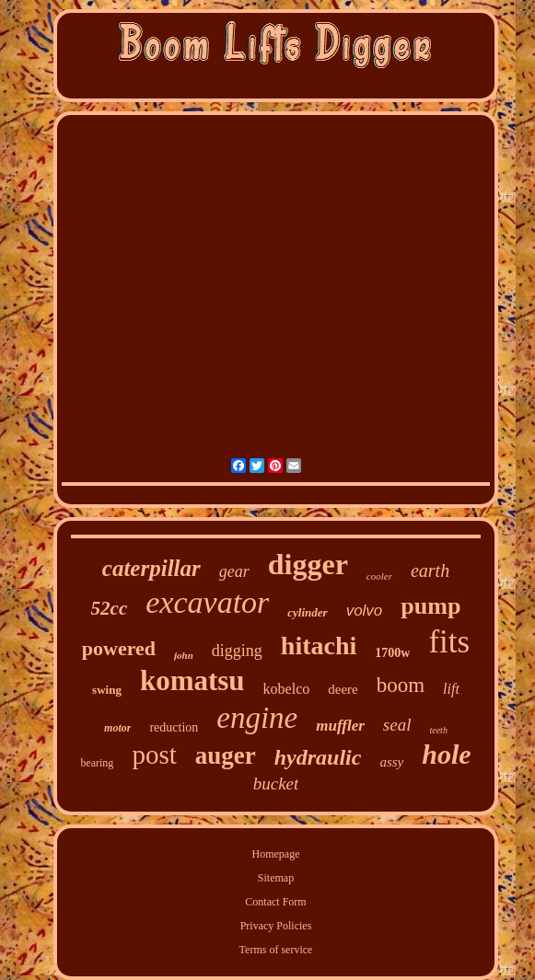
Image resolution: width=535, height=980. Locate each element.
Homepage (276, 854)
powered (119, 648)
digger (308, 564)
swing (107, 690)
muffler (340, 726)
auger (226, 755)
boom (401, 685)
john (184, 655)
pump (430, 606)
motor (117, 728)
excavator (207, 602)
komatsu (192, 680)
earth (430, 571)
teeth (438, 730)
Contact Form (275, 902)
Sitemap (276, 878)
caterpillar (151, 568)
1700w (392, 653)
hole (446, 754)
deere (343, 689)
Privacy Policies (276, 926)
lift (451, 689)
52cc (110, 608)
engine (257, 718)
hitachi (319, 646)
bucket (276, 784)
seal (397, 725)
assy (391, 762)
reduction (174, 727)
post (154, 755)
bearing (97, 763)
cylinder (307, 612)
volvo (365, 611)
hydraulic (318, 757)
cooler (379, 576)
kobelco (287, 689)
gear (234, 571)
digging (237, 651)
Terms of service (276, 950)
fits (449, 642)
